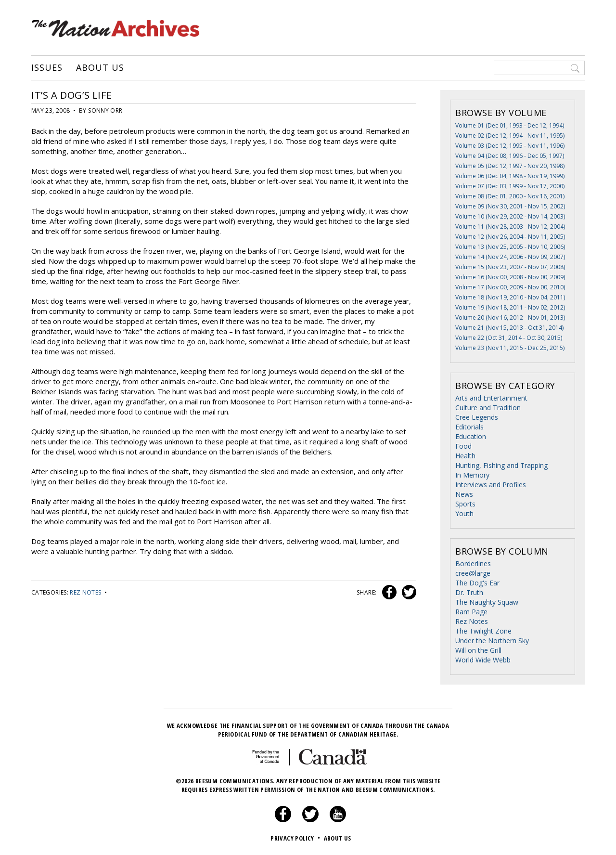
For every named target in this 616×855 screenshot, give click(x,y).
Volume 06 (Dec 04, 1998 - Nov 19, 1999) (510, 176)
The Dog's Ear (477, 583)
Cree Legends (477, 417)
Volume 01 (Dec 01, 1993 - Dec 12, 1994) (510, 125)
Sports (465, 504)
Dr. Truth (469, 592)
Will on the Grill (478, 650)
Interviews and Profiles (491, 485)
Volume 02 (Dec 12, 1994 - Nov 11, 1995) (510, 136)
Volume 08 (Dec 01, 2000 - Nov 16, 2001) (510, 196)
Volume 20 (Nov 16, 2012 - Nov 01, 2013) (510, 317)
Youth (464, 513)
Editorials (469, 427)
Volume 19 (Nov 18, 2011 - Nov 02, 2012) (510, 307)
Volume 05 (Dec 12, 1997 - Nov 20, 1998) (510, 166)
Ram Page (471, 612)
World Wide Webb (483, 660)
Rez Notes (85, 592)
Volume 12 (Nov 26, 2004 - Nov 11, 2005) (510, 237)
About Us (100, 68)
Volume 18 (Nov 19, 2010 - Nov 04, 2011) (510, 297)
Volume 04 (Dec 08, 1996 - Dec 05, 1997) (510, 156)
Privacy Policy (296, 838)
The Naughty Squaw (487, 602)
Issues (47, 68)
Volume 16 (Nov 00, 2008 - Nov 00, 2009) (510, 277)
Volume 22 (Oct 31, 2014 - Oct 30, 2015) (509, 338)
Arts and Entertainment (491, 398)
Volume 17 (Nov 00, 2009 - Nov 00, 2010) (510, 287)
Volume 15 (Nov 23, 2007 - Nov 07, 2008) (510, 267)
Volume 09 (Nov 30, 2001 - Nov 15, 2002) (510, 206)
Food (463, 446)
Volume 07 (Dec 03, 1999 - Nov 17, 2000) (510, 186)
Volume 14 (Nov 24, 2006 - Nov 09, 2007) (510, 257)
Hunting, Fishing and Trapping (501, 465)
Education (471, 436)
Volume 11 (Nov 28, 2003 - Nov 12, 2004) (510, 227)
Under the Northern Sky (492, 641)
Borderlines (473, 564)
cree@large (473, 573)
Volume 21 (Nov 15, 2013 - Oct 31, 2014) (509, 328)
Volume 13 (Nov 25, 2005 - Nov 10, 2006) (510, 247)
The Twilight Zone (483, 631)
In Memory (472, 475)
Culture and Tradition (488, 408)
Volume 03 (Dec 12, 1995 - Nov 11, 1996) (510, 146)
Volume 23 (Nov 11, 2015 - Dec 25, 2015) (510, 348)
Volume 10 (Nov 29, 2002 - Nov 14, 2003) (510, 216)
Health (465, 456)
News (464, 494)
